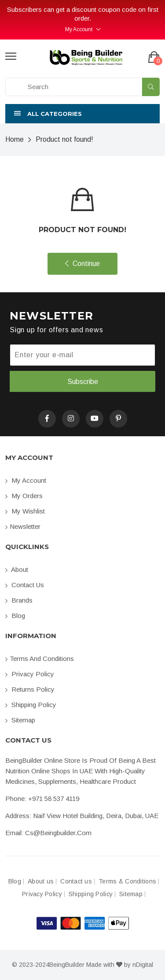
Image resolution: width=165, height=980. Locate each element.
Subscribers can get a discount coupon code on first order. (83, 14)
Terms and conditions (40, 659)
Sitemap (20, 720)
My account (26, 480)
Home (15, 139)
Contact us (25, 585)
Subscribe (83, 382)
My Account (79, 29)
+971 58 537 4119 (54, 799)
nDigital (143, 965)
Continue (82, 264)
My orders (24, 496)
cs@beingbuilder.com (58, 833)
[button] (82, 114)
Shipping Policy (31, 705)
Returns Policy (30, 689)
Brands (19, 600)
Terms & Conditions (127, 881)
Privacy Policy (30, 674)
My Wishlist (25, 511)
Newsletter (23, 526)
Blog (15, 616)
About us (41, 881)
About (17, 569)
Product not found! (64, 139)
